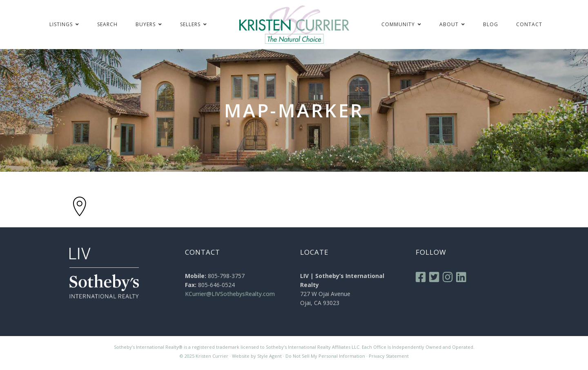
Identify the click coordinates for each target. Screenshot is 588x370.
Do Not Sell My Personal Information (325, 356)
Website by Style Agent (257, 356)
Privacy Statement (389, 356)
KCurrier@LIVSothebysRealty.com (230, 294)
